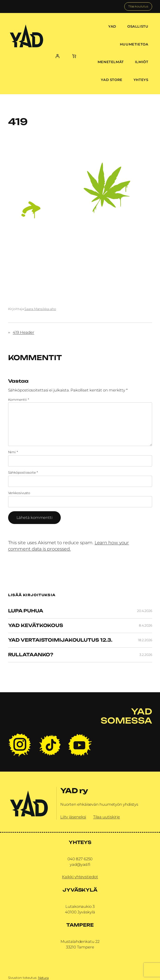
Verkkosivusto (19, 493)
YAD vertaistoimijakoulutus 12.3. (60, 640)
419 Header (23, 332)
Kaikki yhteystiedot (80, 877)
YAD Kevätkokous (36, 626)
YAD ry (74, 791)
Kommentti (19, 400)
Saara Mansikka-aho (40, 309)
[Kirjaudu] (57, 56)
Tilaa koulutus (138, 6)
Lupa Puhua (26, 611)
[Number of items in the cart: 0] (74, 56)
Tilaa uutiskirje (107, 817)
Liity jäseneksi (73, 817)
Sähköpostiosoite (23, 472)
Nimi (13, 452)
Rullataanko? (31, 655)
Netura (43, 978)
